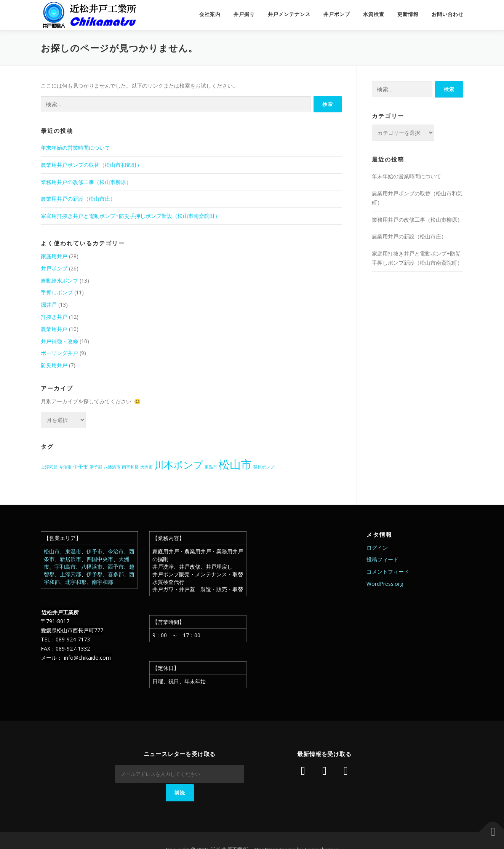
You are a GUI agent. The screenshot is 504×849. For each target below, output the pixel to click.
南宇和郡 (102, 582)
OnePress (266, 831)
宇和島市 (65, 567)
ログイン (377, 548)
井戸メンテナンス (289, 14)
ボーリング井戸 (59, 353)
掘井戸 (49, 305)
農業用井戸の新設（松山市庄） (78, 199)
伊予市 (94, 551)
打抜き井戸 (54, 317)
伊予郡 (94, 574)
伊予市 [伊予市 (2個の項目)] (81, 467)
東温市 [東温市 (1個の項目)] (211, 467)
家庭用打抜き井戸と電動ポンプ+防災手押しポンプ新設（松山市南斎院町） (130, 216)
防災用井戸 (54, 365)
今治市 (116, 551)
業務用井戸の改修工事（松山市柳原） (86, 182)
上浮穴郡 (70, 574)
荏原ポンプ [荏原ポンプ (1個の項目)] (264, 467)
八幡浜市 (92, 567)
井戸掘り (244, 14)
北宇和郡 (76, 582)
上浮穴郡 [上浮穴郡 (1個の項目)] (49, 467)
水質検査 (374, 14)
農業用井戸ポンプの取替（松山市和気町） (91, 165)
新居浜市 (70, 559)
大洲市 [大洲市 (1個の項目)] (146, 467)
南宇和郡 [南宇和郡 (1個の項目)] (130, 467)
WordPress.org (385, 584)
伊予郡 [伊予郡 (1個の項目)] (96, 467)
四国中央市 (100, 559)
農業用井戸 (54, 329)
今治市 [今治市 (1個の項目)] (65, 467)
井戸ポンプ (337, 14)
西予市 (116, 567)
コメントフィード (388, 572)
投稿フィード (382, 559)
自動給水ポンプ (59, 281)
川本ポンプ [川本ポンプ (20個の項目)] (179, 465)
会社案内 (210, 14)
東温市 (73, 551)
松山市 (52, 551)
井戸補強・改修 (59, 341)
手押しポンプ (57, 292)
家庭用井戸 (54, 256)
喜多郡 (116, 574)
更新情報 (408, 14)
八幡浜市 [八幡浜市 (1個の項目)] (112, 467)
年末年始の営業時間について (75, 148)
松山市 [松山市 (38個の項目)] (235, 464)
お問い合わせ (448, 14)
